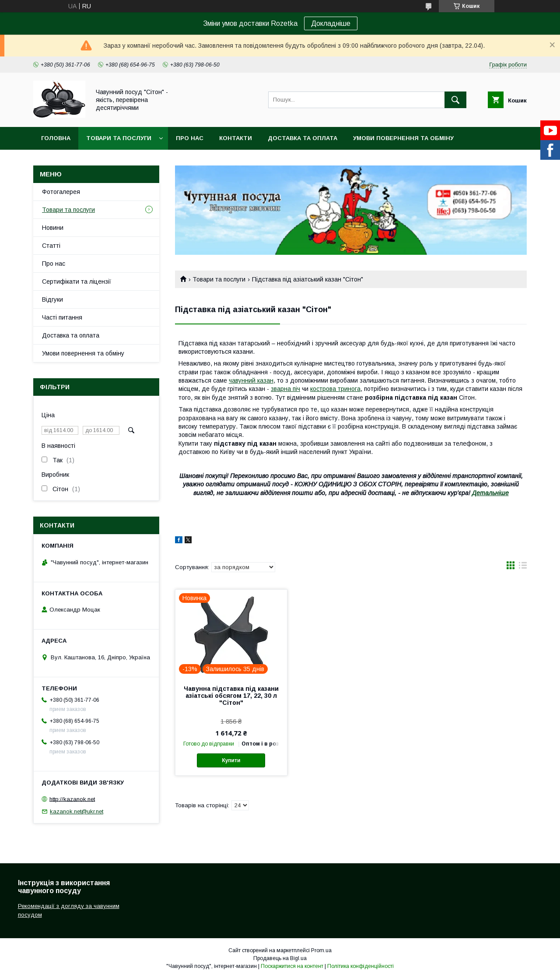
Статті (51, 246)
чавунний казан (251, 380)
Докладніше (331, 23)
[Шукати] (455, 100)
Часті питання (62, 317)
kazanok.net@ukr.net (77, 811)
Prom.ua (321, 950)
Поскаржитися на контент (292, 966)
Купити (231, 760)
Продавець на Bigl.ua (280, 958)
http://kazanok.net (72, 799)
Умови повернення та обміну (403, 138)
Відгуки (52, 299)
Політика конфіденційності (360, 966)
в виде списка (523, 567)
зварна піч (285, 389)
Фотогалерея (61, 192)
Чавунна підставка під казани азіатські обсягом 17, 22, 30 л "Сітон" (231, 696)
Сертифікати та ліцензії (77, 281)
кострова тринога (335, 389)
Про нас (190, 138)
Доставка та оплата (303, 138)
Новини (53, 228)
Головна (56, 138)
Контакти (236, 138)
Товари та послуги (119, 138)
